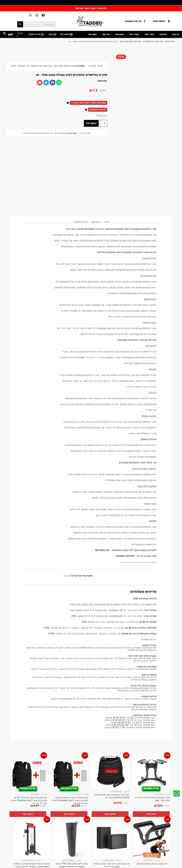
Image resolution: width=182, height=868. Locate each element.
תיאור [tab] (107, 222)
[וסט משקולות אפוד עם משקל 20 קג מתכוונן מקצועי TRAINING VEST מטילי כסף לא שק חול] (69, 773)
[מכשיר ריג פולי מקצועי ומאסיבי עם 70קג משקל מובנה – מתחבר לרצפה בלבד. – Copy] (31, 839)
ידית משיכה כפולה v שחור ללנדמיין (152, 864)
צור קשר (106, 34)
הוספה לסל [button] (151, 814)
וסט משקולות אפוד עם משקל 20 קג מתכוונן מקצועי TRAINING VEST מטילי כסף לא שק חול (70, 800)
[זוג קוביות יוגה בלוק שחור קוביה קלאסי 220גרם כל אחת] (112, 839)
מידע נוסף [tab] (96, 222)
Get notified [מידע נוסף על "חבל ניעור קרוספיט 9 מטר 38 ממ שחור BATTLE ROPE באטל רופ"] (110, 814)
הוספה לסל (91, 123)
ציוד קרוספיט (23, 66)
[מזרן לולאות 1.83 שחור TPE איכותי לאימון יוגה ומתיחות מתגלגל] (72, 839)
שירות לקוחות (34, 34)
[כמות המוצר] (104, 123)
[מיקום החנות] (169, 21)
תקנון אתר (119, 34)
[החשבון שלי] (71, 34)
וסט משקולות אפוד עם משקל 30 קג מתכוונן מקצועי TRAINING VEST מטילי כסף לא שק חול (29, 800)
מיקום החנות (159, 21)
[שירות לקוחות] (42, 34)
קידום (14, 66)
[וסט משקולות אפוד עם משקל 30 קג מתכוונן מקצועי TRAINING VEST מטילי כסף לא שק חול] (28, 773)
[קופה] (55, 34)
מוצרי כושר (149, 34)
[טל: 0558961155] (145, 21)
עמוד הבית (170, 41)
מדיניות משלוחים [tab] (80, 222)
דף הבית (176, 34)
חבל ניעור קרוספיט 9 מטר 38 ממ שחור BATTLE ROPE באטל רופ (112, 796)
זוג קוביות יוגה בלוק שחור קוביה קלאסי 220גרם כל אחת (112, 865)
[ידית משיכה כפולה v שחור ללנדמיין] (152, 839)
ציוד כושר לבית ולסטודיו (153, 41)
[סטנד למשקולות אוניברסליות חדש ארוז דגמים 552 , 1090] (151, 773)
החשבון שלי (65, 34)
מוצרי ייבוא (134, 34)
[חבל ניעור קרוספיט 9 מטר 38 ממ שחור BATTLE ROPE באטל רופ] (110, 771)
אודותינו (163, 34)
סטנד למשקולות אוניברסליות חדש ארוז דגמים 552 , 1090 (153, 799)
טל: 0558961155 (133, 21)
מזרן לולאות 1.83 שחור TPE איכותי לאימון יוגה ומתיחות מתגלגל (72, 865)
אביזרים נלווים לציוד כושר (130, 41)
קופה (51, 34)
